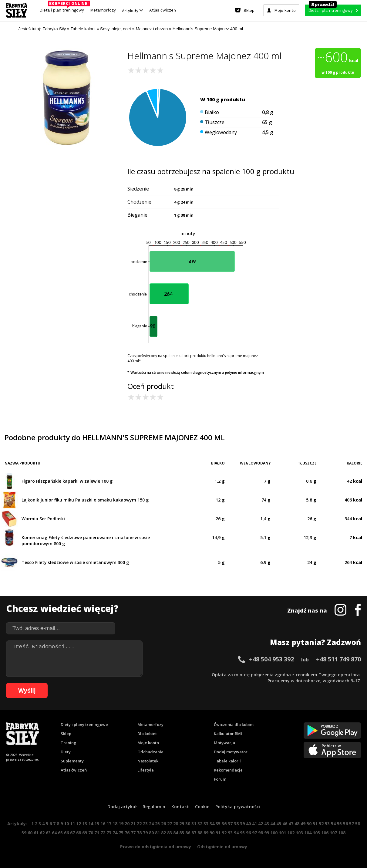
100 (274, 833)
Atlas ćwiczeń (163, 10)
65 (60, 833)
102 (291, 833)
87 (194, 833)
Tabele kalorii (227, 761)
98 (261, 833)
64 (54, 833)
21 (133, 824)
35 (218, 824)
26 (163, 824)
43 (267, 824)
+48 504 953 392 (271, 659)
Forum (220, 779)
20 (127, 824)
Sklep (66, 734)
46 (285, 824)
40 (248, 824)
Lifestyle (146, 770)
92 (224, 833)
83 (170, 833)
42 (261, 824)
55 (339, 824)
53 (327, 824)
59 (24, 833)
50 (309, 824)
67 (72, 833)
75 (121, 833)
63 (48, 833)
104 (308, 833)
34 (212, 824)
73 (109, 833)
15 (97, 824)
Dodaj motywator (231, 752)
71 (97, 833)
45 (279, 824)
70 (91, 833)
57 (352, 824)
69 (85, 833)
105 (316, 833)
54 (333, 824)
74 (115, 833)
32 (200, 824)
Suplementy (72, 761)
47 (291, 824)
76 (127, 833)
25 (157, 824)
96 (248, 833)
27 (170, 824)
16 (103, 824)
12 (79, 824)
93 (230, 833)
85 (182, 833)
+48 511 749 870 (338, 659)
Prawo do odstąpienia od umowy (156, 847)
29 (182, 824)
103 (299, 833)
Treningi (69, 743)
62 (42, 833)
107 (333, 833)
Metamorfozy (103, 10)
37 (230, 824)
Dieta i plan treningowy (63, 9)
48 (297, 824)
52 (321, 824)
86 (188, 833)
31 (194, 824)
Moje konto (148, 743)
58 (358, 824)
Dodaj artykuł (122, 807)
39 (242, 824)
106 (325, 833)
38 (236, 824)
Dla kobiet (147, 734)
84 (176, 833)
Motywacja (224, 743)
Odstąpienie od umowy (222, 847)
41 (254, 824)
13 (85, 824)
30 (188, 824)
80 (151, 833)
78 (139, 833)
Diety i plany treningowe (84, 724)
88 (200, 833)
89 (206, 833)
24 (151, 824)
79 (145, 833)
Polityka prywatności (238, 807)
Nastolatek (148, 761)
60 (30, 833)
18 (115, 824)
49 (303, 824)
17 (109, 824)
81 (157, 833)
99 (267, 833)
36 (224, 824)
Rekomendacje (228, 770)
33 (206, 824)
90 (212, 833)
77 (133, 833)
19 (121, 824)
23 (145, 824)
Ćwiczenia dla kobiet (234, 724)
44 (273, 824)
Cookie (202, 807)
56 (345, 824)
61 (36, 833)
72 (103, 833)
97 (254, 833)
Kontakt (180, 807)
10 (66, 824)
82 (163, 833)
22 (139, 824)
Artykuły (133, 10)
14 (91, 824)
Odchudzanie (150, 752)
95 (242, 833)
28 (176, 824)
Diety (66, 752)
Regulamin (154, 807)
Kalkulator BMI (228, 734)
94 (236, 833)
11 (72, 824)
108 (342, 833)
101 (282, 833)
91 (218, 833)
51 (315, 824)
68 (79, 833)
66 (66, 833)
